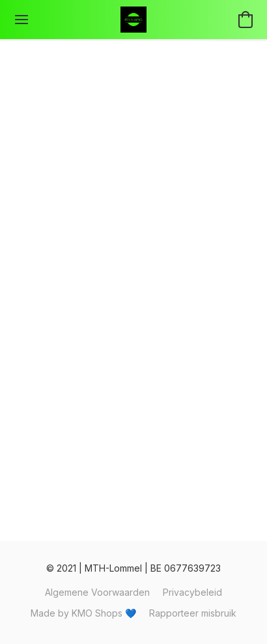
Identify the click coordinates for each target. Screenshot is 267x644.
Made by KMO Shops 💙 (83, 613)
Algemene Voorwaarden (97, 592)
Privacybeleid (192, 592)
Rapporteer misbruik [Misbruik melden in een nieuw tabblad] (193, 613)
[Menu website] (21, 20)
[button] (133, 20)
